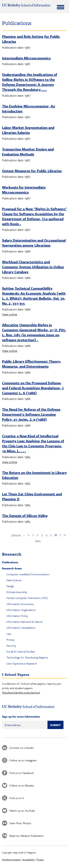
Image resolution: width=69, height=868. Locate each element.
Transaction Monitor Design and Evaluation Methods (28, 152)
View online (10, 314)
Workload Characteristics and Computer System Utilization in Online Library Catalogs (33, 267)
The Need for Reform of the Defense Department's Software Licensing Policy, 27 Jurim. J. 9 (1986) (31, 414)
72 (37, 535)
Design (10, 586)
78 (65, 535)
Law (9, 634)
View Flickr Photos (20, 823)
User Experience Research (22, 663)
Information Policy (17, 616)
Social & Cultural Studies (21, 651)
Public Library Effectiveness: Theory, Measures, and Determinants (32, 364)
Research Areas (12, 568)
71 (33, 535)
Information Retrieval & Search (25, 622)
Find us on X (17, 798)
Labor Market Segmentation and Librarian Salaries (28, 130)
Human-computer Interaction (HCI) (27, 598)
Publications (10, 562)
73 (42, 535)
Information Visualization (21, 628)
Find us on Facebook (22, 773)
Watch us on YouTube (22, 811)
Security (11, 646)
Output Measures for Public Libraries (32, 171)
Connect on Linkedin (22, 748)
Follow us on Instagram (23, 760)
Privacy (11, 640)
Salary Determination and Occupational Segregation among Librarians (34, 243)
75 (51, 535)
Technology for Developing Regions (27, 657)
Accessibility (29, 859)
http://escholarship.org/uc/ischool (21, 692)
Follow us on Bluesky (22, 785)
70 (29, 535)
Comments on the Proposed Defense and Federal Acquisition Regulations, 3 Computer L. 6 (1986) (33, 388)
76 (55, 535)
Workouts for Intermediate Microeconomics (24, 190)
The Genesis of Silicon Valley (25, 515)
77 (60, 535)
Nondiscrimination (11, 859)
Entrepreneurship (17, 592)
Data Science (14, 580)
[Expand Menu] (61, 7)
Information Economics (20, 604)
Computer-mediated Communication (28, 574)
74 (46, 535)
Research (12, 554)
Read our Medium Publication (26, 836)
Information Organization (21, 610)
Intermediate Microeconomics (26, 58)
